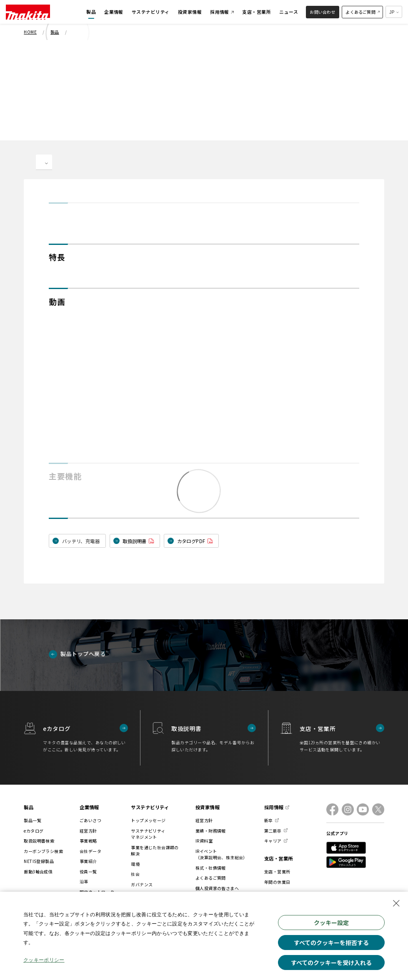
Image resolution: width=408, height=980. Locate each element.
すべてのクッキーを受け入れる (331, 963)
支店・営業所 (279, 858)
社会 (135, 874)
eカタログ (34, 831)
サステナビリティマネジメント (148, 834)
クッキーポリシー (44, 961)
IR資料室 (204, 841)
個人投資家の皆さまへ (217, 888)
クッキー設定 (331, 923)
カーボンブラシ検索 (43, 851)
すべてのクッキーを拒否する (331, 943)
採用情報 (274, 807)
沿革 (84, 882)
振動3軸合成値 (38, 872)
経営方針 (88, 831)
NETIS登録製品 (39, 861)
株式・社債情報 (211, 868)
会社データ (90, 851)
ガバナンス (142, 884)
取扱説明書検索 (39, 841)
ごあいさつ (90, 820)
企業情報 (89, 807)
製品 (29, 807)
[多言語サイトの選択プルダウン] (394, 12)
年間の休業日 (277, 882)
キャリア (273, 841)
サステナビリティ (150, 807)
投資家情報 (207, 807)
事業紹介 (88, 861)
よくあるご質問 (211, 878)
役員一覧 (88, 872)
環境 (135, 864)
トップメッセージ (148, 820)
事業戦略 (88, 841)
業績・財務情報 (211, 831)
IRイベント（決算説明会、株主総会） (222, 854)
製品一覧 (33, 820)
